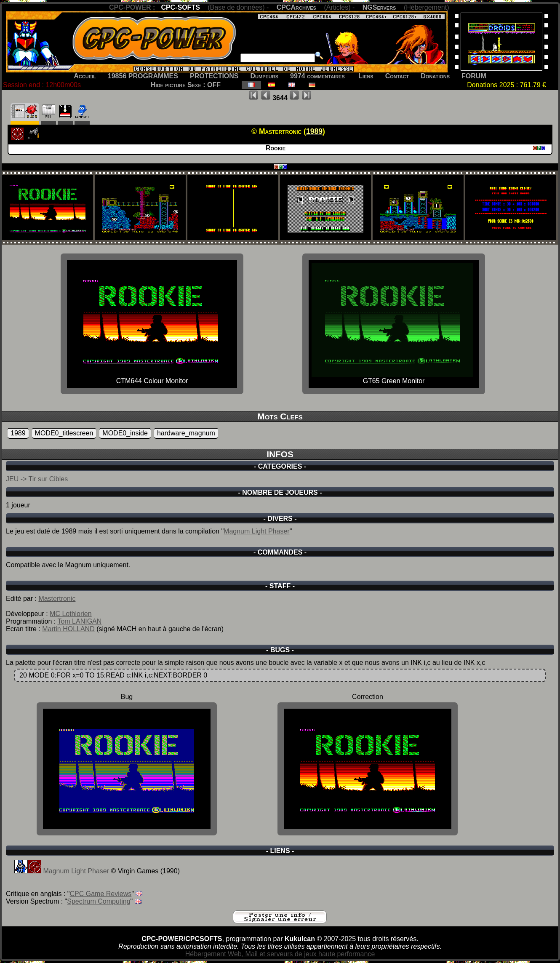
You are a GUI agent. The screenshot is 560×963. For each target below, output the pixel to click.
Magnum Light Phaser (257, 531)
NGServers (379, 7)
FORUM (474, 76)
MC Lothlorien (71, 614)
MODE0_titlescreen (64, 433)
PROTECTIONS (214, 76)
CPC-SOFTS (180, 7)
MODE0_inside (125, 433)
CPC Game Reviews (101, 894)
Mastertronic (57, 599)
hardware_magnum (186, 433)
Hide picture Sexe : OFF (186, 85)
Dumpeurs (265, 76)
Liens (366, 76)
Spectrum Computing (99, 901)
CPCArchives (296, 7)
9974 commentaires (317, 76)
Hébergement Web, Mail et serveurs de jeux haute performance (280, 954)
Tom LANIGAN (79, 621)
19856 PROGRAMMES (143, 76)
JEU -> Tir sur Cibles (37, 479)
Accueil (85, 76)
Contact (397, 76)
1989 (18, 433)
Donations (435, 76)
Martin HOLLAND (68, 629)
